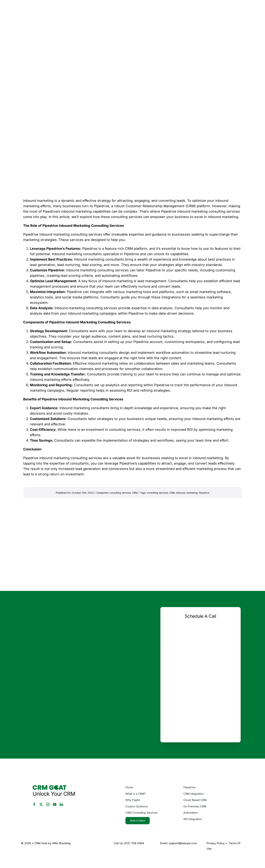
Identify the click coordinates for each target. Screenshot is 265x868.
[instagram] (48, 805)
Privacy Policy (216, 843)
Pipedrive (204, 493)
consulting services (120, 493)
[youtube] (55, 805)
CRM (135, 493)
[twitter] (41, 805)
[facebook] (34, 805)
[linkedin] (61, 805)
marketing (192, 493)
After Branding (61, 843)
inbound (181, 493)
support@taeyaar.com (183, 843)
